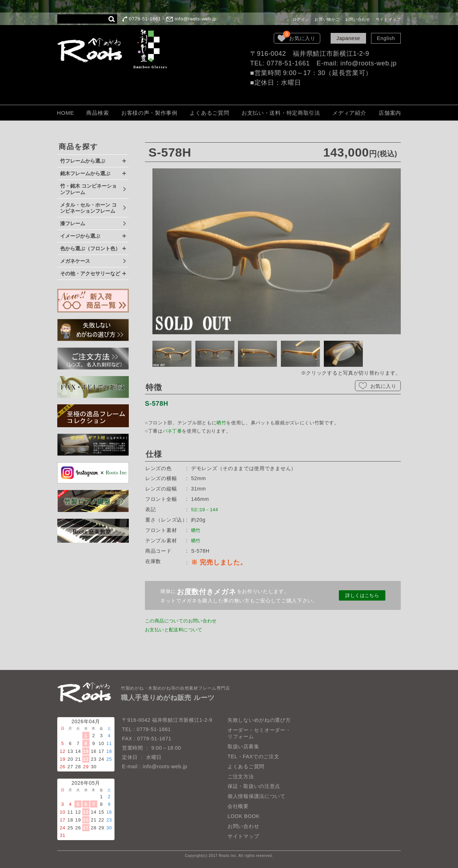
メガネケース (75, 261)
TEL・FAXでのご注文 (254, 756)
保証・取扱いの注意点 (254, 786)
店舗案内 (390, 113)
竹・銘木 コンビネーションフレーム (88, 189)
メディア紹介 (349, 113)
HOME (65, 113)
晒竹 (221, 423)
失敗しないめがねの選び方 (259, 720)
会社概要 (238, 806)
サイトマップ (388, 19)
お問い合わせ (358, 19)
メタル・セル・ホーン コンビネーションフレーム (88, 208)
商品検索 (98, 113)
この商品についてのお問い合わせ (184, 621)
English (386, 38)
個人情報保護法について (257, 796)
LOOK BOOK (244, 816)
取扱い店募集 (243, 746)
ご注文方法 (241, 776)
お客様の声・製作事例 (149, 113)
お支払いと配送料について (176, 630)
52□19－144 (206, 509)
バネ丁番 (173, 431)
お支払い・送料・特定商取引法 (281, 113)
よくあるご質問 (209, 113)
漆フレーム (73, 223)
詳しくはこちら (362, 595)
